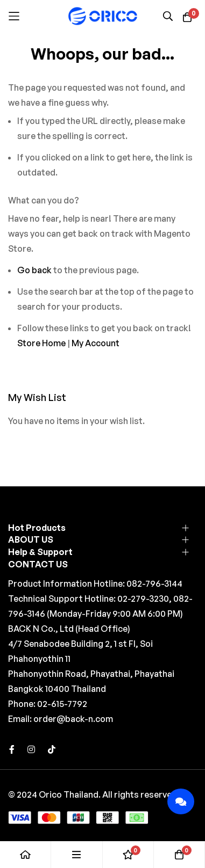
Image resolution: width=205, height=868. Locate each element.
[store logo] (103, 16)
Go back (34, 270)
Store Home (41, 343)
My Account (96, 343)
